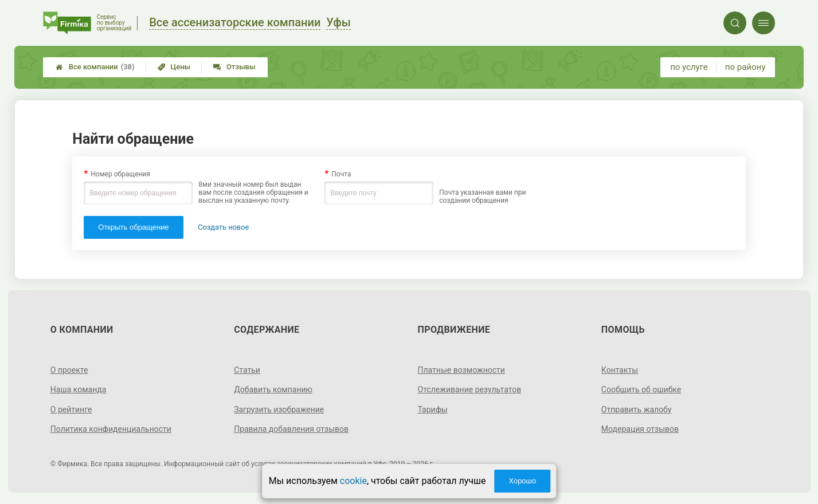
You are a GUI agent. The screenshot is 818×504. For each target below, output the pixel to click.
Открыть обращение (133, 227)
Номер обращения (120, 174)
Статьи (247, 370)
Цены (174, 67)
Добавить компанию (273, 389)
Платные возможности (461, 370)
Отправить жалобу (637, 409)
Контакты (620, 370)
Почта (341, 174)
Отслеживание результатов (470, 389)
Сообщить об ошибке (641, 389)
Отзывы (234, 67)
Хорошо (522, 481)
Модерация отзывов (640, 429)
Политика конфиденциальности (111, 429)
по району (745, 67)
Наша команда (79, 389)
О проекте (69, 370)
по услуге (689, 67)
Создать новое (223, 227)
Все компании (95, 67)
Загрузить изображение (279, 409)
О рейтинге (71, 409)
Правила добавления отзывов (291, 429)
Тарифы (433, 409)
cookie (353, 481)
